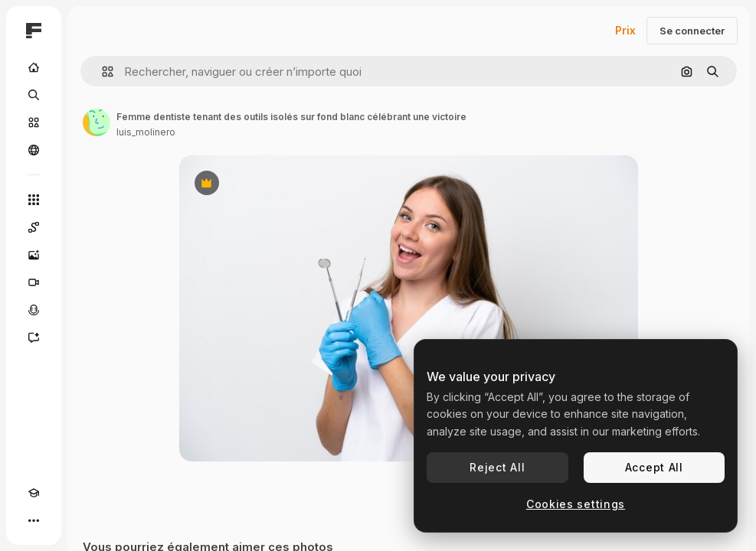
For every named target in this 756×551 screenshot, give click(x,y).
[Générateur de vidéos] (34, 282)
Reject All (497, 467)
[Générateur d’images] (34, 255)
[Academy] (34, 493)
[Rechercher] (34, 95)
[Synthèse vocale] (34, 310)
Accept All (654, 467)
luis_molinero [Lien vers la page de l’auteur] (146, 132)
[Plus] (34, 520)
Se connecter (692, 31)
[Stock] (34, 122)
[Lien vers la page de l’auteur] (97, 122)
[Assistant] (34, 337)
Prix (625, 30)
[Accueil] (34, 67)
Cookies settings (576, 504)
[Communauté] (34, 150)
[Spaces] (34, 227)
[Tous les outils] (34, 200)
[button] (101, 72)
